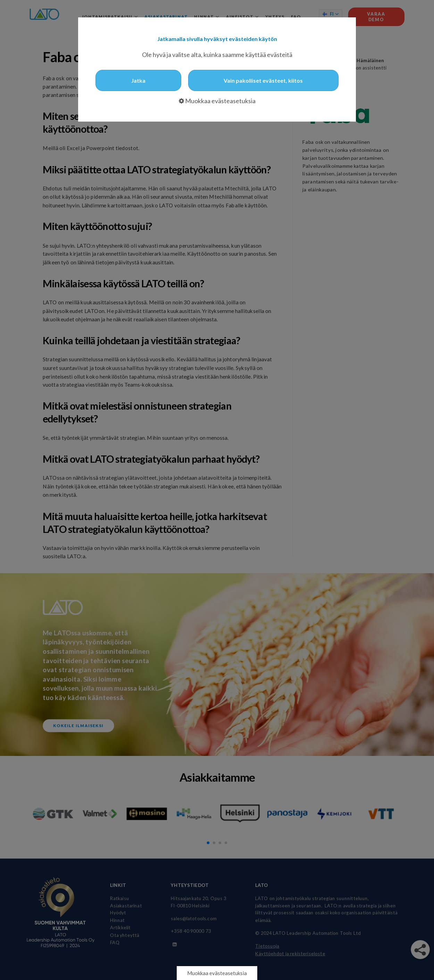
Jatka (138, 80)
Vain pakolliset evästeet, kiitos (263, 80)
